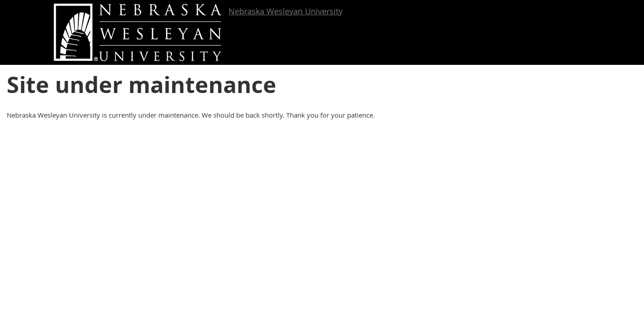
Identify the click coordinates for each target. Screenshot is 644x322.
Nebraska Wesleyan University (286, 11)
